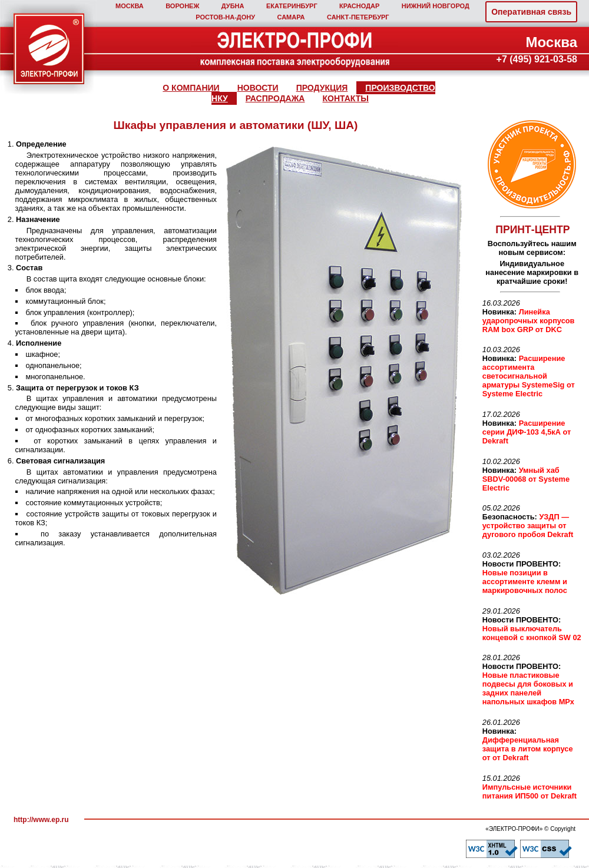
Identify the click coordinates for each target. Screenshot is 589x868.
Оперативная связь (531, 12)
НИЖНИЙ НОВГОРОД (436, 6)
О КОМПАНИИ (191, 88)
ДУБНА (233, 6)
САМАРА (291, 17)
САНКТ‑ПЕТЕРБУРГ (358, 17)
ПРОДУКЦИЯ (322, 88)
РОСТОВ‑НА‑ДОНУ (225, 17)
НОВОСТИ (258, 88)
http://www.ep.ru (41, 820)
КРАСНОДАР (359, 6)
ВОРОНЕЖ (182, 6)
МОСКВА (130, 6)
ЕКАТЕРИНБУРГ (292, 6)
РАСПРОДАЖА (275, 98)
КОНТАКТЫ (345, 98)
